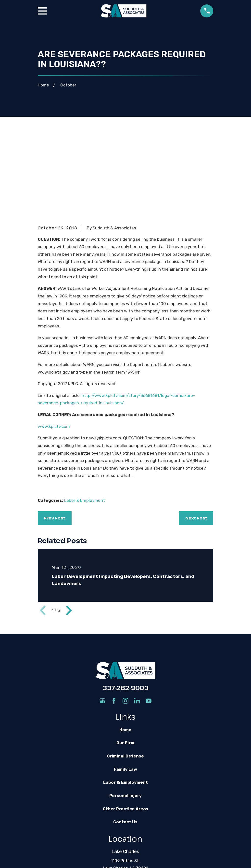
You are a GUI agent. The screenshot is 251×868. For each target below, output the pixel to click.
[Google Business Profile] (102, 625)
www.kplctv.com (54, 350)
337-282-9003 (125, 612)
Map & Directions (125, 799)
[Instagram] (125, 625)
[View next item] (69, 534)
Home (125, 654)
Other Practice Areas (125, 733)
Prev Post (55, 442)
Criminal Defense (125, 680)
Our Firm (125, 667)
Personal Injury (125, 720)
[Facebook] (114, 625)
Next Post (196, 442)
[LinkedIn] (137, 625)
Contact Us (125, 746)
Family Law (125, 693)
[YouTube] (149, 625)
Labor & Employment (85, 424)
